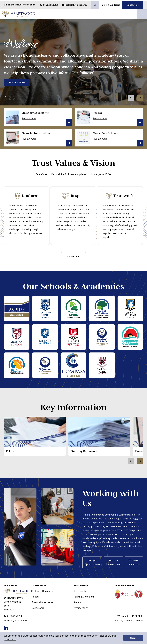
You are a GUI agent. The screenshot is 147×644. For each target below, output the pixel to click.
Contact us (133, 5)
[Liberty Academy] (45, 337)
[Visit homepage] (18, 14)
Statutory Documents (43, 591)
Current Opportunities (92, 562)
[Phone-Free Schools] (109, 138)
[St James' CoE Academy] (45, 365)
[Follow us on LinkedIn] (6, 628)
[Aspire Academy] (17, 308)
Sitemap (78, 602)
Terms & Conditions (84, 597)
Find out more (74, 256)
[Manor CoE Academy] (73, 337)
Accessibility (80, 591)
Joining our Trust (111, 5)
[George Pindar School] (130, 308)
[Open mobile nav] (142, 14)
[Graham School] (17, 337)
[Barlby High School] (45, 308)
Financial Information (43, 602)
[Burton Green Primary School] (73, 308)
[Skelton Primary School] (17, 365)
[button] (140, 98)
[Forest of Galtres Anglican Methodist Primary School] (102, 308)
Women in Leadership (134, 562)
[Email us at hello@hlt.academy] (75, 5)
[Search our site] (95, 5)
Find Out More (17, 83)
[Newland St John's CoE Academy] (102, 337)
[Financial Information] (38, 138)
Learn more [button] (10, 640)
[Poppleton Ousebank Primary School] (130, 337)
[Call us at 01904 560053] (49, 5)
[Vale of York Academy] (102, 365)
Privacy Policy (81, 608)
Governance (38, 608)
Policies (36, 597)
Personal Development (113, 562)
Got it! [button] (133, 638)
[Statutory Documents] (38, 117)
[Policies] (109, 117)
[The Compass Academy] (73, 365)
